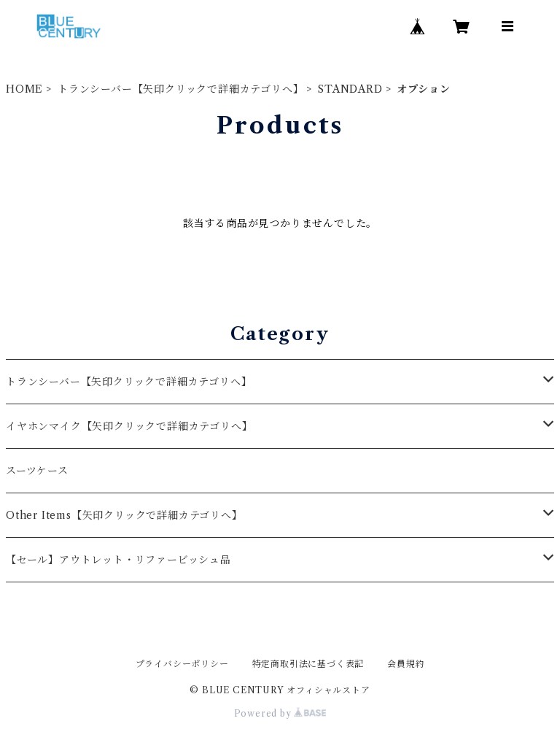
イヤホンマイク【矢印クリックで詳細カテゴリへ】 (129, 426)
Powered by (280, 713)
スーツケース (37, 471)
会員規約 (406, 664)
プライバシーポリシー (182, 664)
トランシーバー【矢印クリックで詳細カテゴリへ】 (180, 89)
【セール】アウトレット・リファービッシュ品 (118, 560)
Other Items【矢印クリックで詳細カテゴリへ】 (124, 515)
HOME (24, 89)
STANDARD (350, 89)
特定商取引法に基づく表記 (308, 664)
